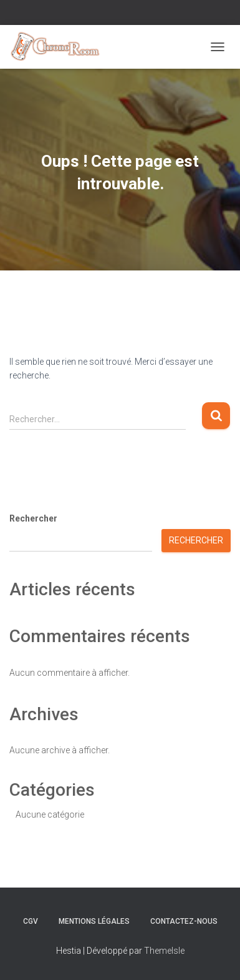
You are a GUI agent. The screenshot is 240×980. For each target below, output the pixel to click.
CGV (31, 921)
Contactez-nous (184, 921)
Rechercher (33, 518)
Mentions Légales (94, 921)
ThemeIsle (164, 951)
